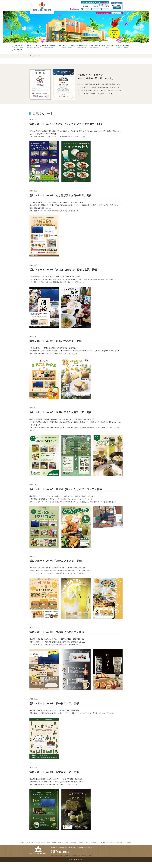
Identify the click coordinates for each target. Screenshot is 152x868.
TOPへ (23, 848)
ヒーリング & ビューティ (55, 848)
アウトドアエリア (95, 848)
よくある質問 (128, 848)
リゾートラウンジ (83, 848)
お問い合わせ (75, 9)
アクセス (112, 848)
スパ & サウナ (30, 848)
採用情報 (120, 848)
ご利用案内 (105, 848)
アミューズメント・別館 (70, 848)
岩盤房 (38, 848)
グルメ (44, 848)
